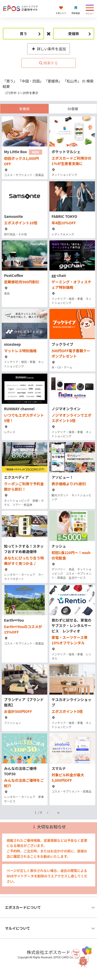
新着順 (24, 109)
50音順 (73, 109)
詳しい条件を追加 (48, 49)
